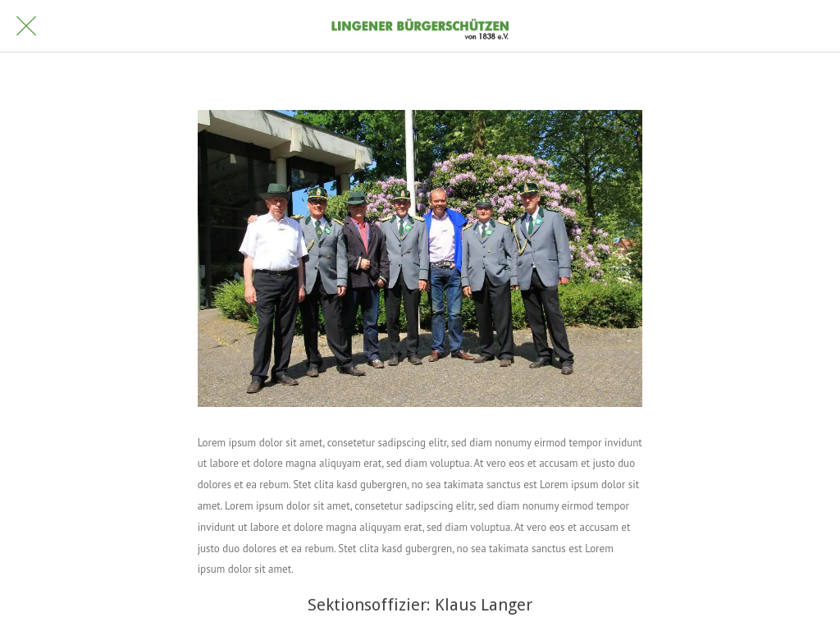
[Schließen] (26, 26)
